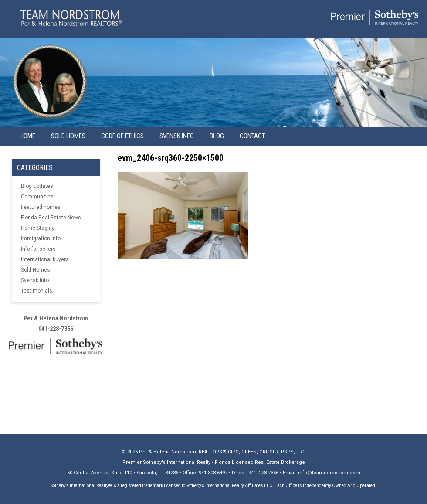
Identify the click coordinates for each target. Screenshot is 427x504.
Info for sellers (38, 249)
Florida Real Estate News (51, 218)
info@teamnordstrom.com (329, 473)
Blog (217, 136)
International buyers (45, 259)
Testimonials (37, 291)
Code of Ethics (122, 136)
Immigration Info (41, 238)
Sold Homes (68, 136)
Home (27, 136)
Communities (37, 197)
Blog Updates (37, 186)
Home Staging (38, 228)
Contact (252, 136)
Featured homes (41, 207)
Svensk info (177, 136)
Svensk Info (35, 280)
